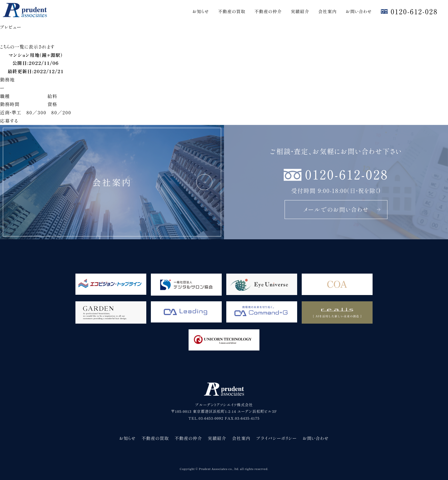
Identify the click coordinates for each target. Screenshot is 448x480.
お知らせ (201, 11)
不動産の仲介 (268, 11)
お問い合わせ (359, 11)
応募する (9, 121)
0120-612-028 (414, 11)
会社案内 (328, 11)
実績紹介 (300, 11)
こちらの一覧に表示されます (27, 47)
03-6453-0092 (211, 418)
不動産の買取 (232, 11)
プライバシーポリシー (277, 438)
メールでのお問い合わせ (342, 209)
